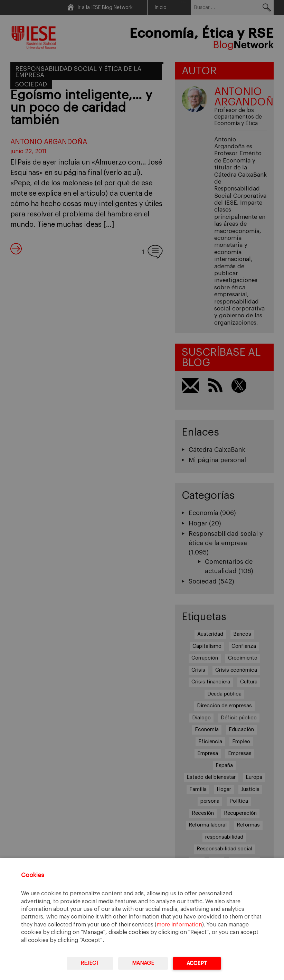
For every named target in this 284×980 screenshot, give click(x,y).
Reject (90, 963)
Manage (143, 963)
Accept (197, 963)
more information (179, 925)
